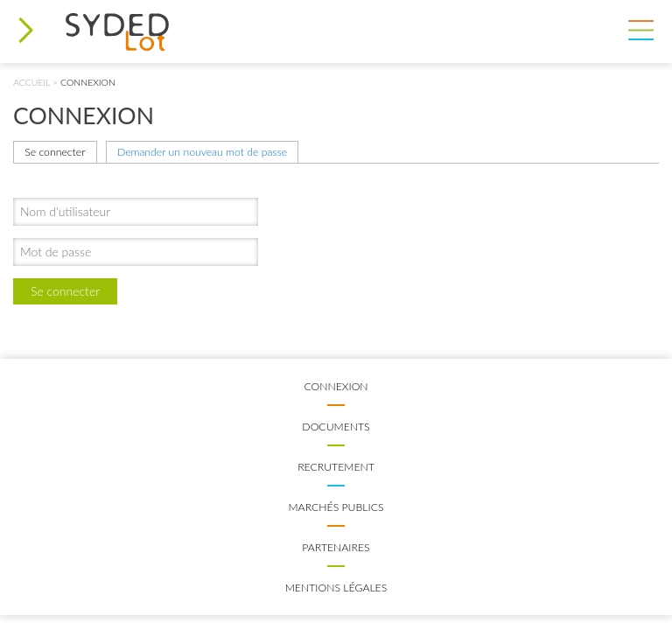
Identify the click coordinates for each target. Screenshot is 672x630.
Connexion (336, 386)
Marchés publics (336, 507)
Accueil (31, 82)
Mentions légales (336, 588)
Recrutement (336, 467)
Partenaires (336, 547)
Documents (336, 427)
